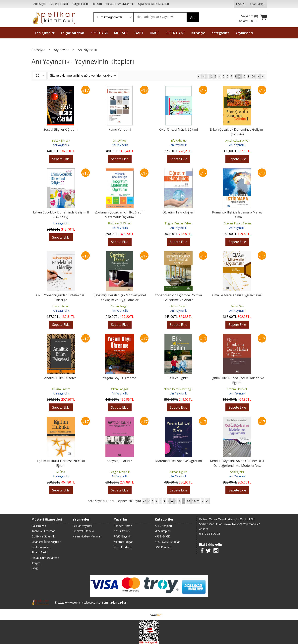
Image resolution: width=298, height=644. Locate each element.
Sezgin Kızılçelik (120, 472)
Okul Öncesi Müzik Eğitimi (179, 129)
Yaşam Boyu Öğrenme (120, 378)
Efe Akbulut (179, 140)
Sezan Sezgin (120, 306)
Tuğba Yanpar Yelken (179, 223)
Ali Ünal (61, 472)
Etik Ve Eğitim (179, 378)
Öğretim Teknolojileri (178, 212)
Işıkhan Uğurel (179, 472)
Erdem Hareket (237, 389)
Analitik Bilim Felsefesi (61, 378)
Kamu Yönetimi (120, 129)
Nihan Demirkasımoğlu (178, 389)
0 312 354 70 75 (209, 534)
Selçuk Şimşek (61, 140)
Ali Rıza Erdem (61, 389)
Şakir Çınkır (237, 472)
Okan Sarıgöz (120, 389)
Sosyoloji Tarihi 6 (120, 461)
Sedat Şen (237, 306)
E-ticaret (143, 615)
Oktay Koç (120, 140)
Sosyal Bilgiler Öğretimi (61, 129)
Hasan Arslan (61, 306)
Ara (193, 18)
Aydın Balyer (179, 306)
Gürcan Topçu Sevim (237, 223)
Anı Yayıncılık (61, 145)
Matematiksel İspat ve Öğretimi (179, 461)
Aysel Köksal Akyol (237, 140)
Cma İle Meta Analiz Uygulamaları (237, 295)
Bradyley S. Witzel (120, 223)
